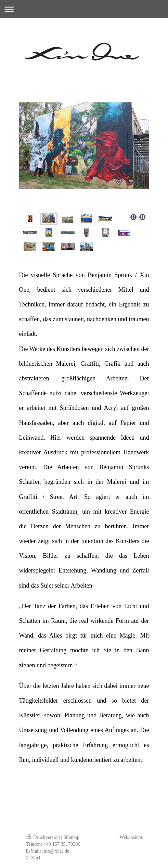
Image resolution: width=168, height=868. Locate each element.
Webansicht (131, 837)
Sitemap (71, 837)
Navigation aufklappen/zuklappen (84, 9)
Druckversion (44, 837)
